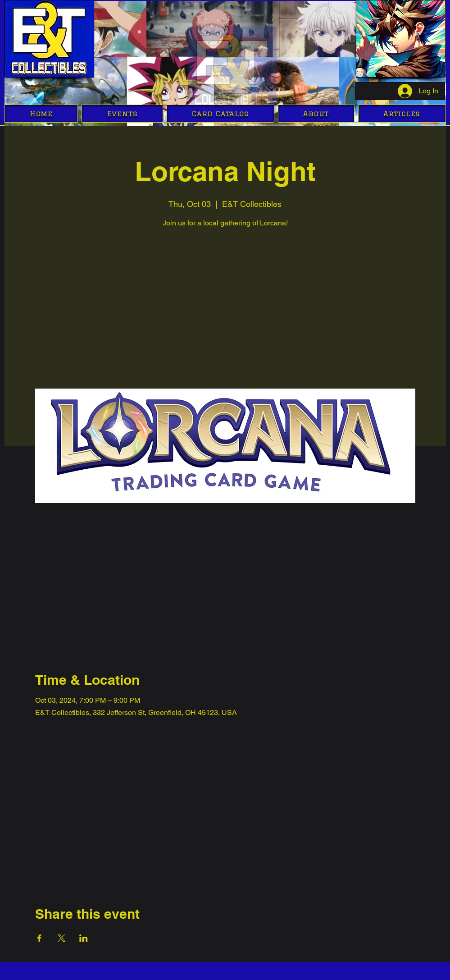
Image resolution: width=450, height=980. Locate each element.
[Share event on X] (61, 938)
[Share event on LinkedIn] (84, 938)
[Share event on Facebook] (39, 938)
